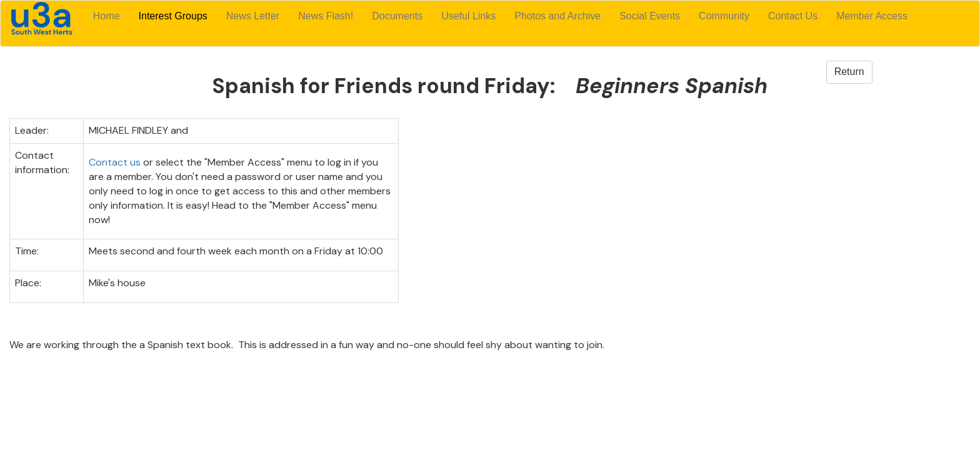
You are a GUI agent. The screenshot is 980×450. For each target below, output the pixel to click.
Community (724, 16)
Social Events (650, 16)
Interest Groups (173, 16)
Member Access (872, 16)
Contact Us (793, 16)
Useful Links (468, 16)
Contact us (115, 162)
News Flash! (326, 16)
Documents (397, 16)
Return (849, 72)
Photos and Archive (557, 16)
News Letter (253, 16)
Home (107, 16)
